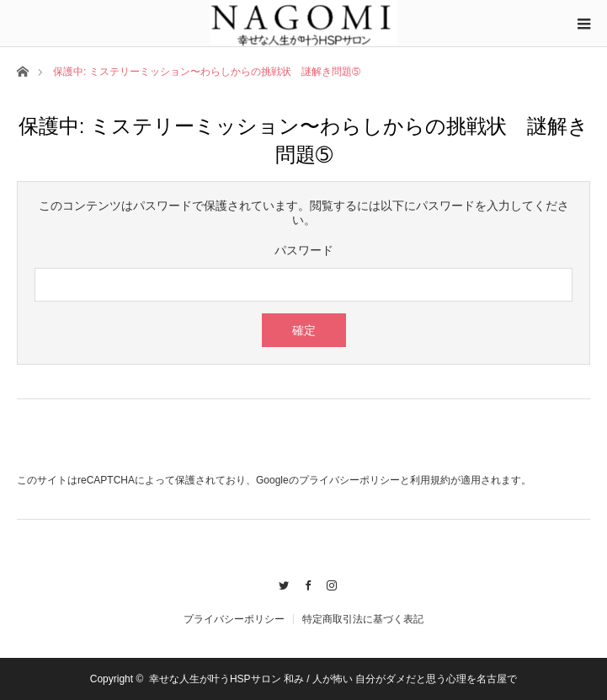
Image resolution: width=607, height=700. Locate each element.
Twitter (279, 583)
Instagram (328, 583)
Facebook (303, 583)
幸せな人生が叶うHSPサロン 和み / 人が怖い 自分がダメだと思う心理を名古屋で (333, 679)
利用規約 (430, 480)
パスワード (304, 250)
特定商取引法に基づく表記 (363, 619)
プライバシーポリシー (349, 480)
